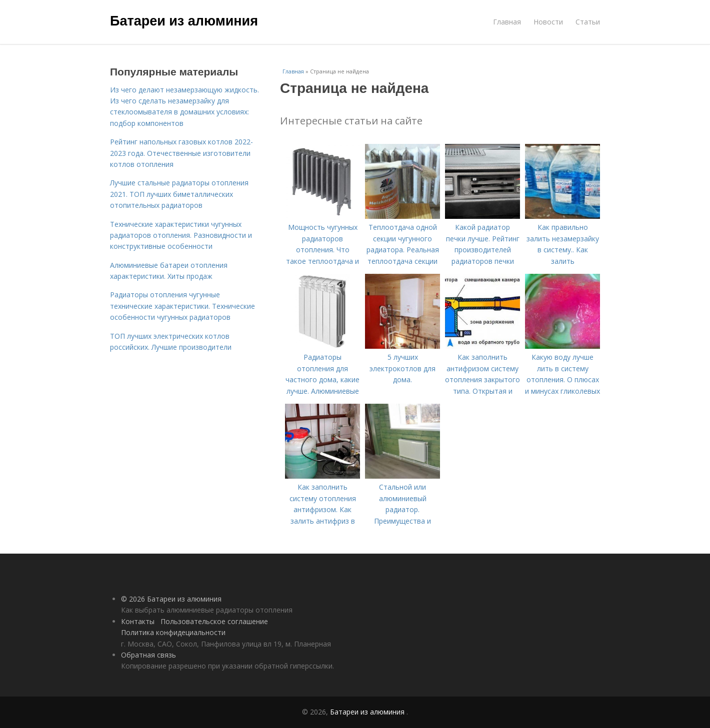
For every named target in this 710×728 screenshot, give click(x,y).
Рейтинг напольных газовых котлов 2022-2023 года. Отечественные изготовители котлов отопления (181, 153)
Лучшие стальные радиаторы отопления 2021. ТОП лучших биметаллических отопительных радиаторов (179, 194)
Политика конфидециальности (173, 632)
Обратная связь (148, 655)
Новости (548, 22)
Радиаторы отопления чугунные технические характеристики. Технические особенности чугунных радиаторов (182, 306)
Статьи (588, 22)
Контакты (138, 621)
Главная (507, 22)
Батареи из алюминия (184, 21)
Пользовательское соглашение (214, 621)
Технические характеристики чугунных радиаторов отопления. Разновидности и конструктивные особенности (181, 235)
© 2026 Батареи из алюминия (171, 599)
